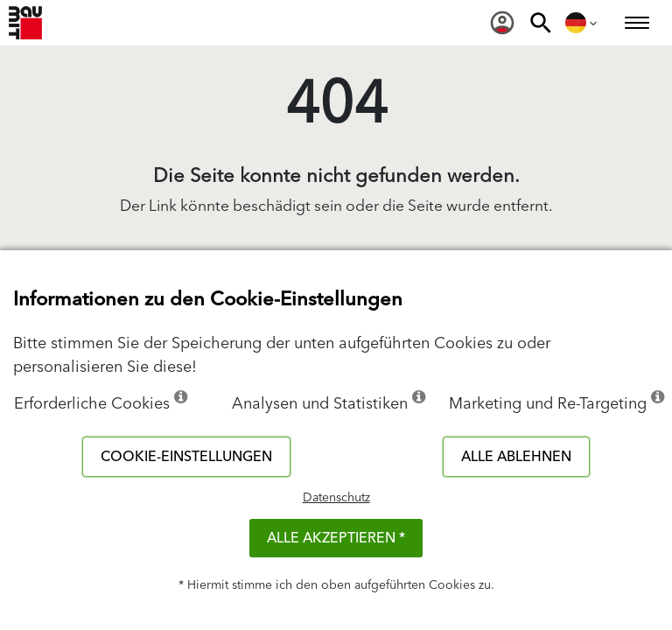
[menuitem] (502, 23)
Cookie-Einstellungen (186, 457)
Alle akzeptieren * (336, 538)
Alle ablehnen (516, 457)
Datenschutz (336, 498)
